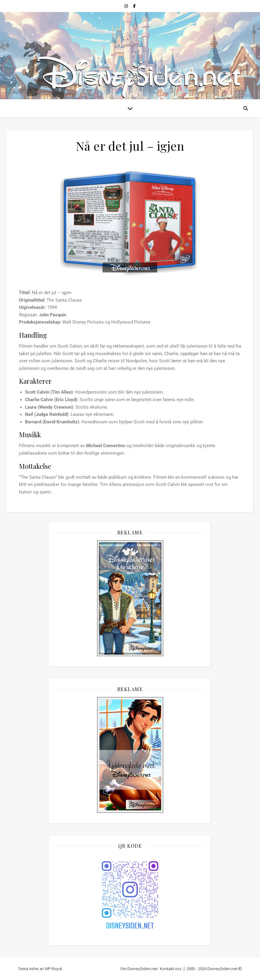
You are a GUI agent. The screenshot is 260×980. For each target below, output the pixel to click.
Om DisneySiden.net (139, 969)
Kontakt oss (171, 969)
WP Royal (53, 969)
